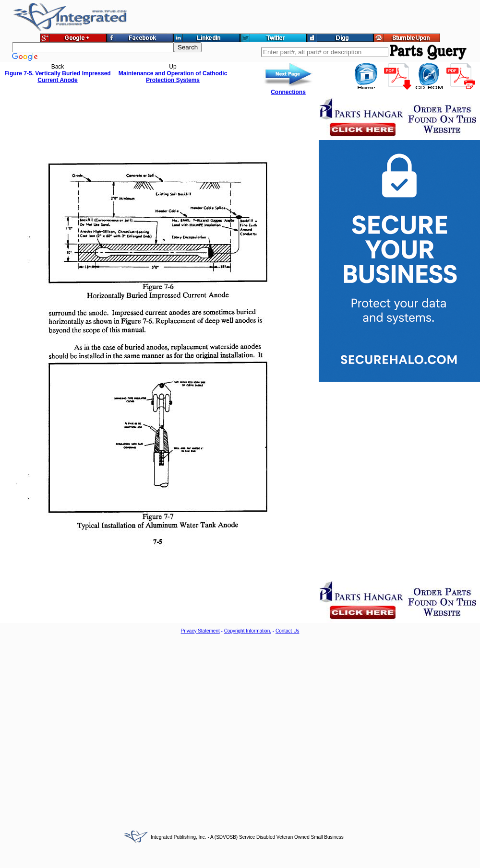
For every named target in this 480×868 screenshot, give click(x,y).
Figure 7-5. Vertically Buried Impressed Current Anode (57, 77)
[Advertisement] (90, 728)
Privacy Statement (200, 631)
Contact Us (287, 631)
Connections (288, 92)
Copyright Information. (248, 631)
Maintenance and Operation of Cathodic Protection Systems (173, 77)
